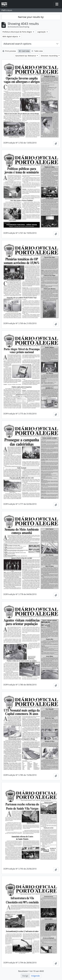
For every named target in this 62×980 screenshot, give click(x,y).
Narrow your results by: (31, 17)
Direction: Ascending (49, 56)
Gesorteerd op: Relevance (26, 56)
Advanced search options (17, 44)
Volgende (35, 976)
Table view (37, 51)
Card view (24, 51)
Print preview (9, 51)
